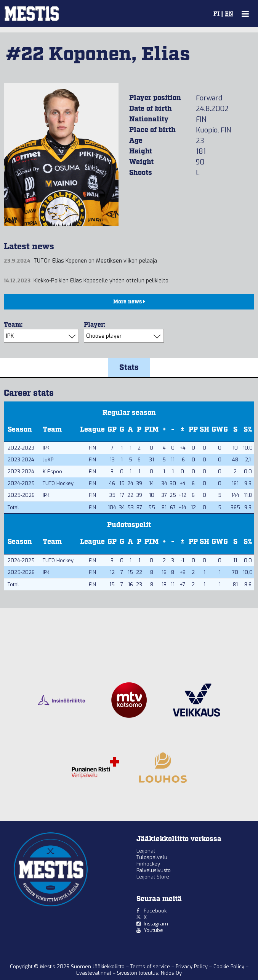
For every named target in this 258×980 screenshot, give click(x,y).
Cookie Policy (230, 966)
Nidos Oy (171, 973)
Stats (129, 367)
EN (229, 14)
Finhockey (148, 864)
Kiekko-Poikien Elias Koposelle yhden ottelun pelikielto (101, 281)
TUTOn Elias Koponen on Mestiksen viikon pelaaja (95, 261)
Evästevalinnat (94, 973)
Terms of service (151, 966)
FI (216, 14)
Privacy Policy (192, 966)
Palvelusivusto (154, 870)
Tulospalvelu (152, 857)
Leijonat (146, 851)
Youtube (153, 930)
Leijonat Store (153, 877)
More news (129, 302)
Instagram (156, 924)
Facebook (155, 911)
